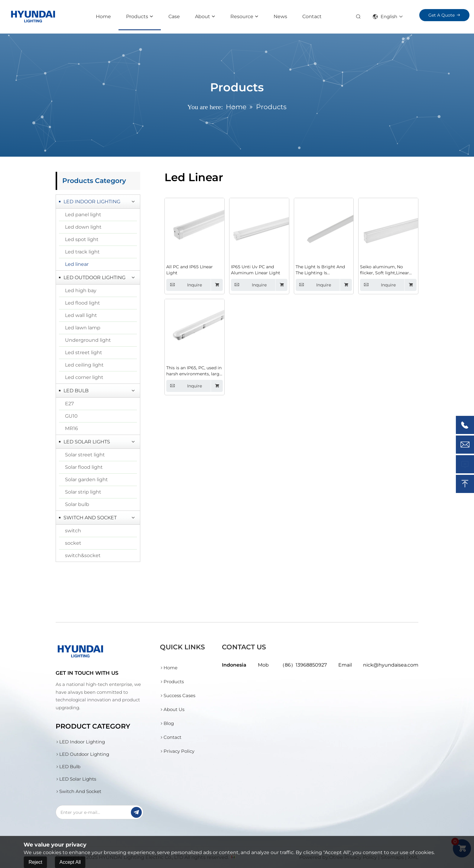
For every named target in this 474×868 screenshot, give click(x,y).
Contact (312, 16)
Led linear (77, 264)
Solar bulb (77, 504)
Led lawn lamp (83, 328)
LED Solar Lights (87, 442)
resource (242, 16)
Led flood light (83, 303)
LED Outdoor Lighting (94, 277)
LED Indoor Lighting (92, 202)
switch (73, 531)
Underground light (88, 340)
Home (103, 16)
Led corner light (84, 377)
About (203, 16)
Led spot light (82, 239)
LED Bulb (76, 391)
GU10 (71, 416)
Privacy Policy (177, 751)
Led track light (82, 252)
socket (73, 543)
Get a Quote (442, 15)
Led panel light (83, 215)
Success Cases (178, 695)
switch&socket (83, 555)
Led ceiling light (84, 365)
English (385, 17)
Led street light (84, 352)
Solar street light (85, 455)
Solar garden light (86, 480)
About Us (172, 709)
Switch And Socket (90, 518)
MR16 (71, 428)
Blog (167, 723)
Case (174, 16)
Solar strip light (83, 492)
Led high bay (81, 290)
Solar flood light (84, 467)
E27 (69, 404)
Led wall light (81, 315)
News (280, 16)
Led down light (83, 227)
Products (137, 16)
